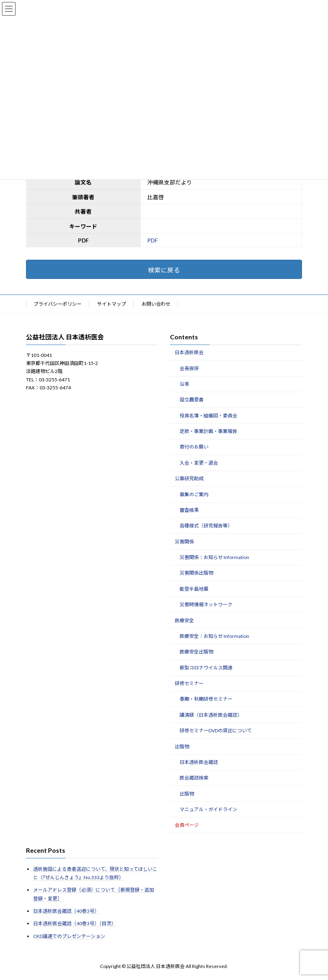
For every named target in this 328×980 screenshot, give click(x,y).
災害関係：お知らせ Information (214, 557)
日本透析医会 (189, 352)
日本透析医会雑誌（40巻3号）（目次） (75, 924)
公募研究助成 (189, 478)
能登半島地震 (194, 589)
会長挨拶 (189, 368)
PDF (152, 240)
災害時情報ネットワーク (206, 604)
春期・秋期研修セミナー (206, 699)
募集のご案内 (194, 494)
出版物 (182, 747)
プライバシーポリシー (58, 304)
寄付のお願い (194, 447)
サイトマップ (112, 304)
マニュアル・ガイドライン (208, 809)
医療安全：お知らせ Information (214, 636)
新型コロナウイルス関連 (206, 668)
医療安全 (184, 620)
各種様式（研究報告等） (206, 526)
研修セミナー (189, 683)
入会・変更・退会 (199, 463)
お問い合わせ (156, 304)
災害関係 (184, 542)
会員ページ (187, 825)
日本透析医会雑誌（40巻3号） (66, 911)
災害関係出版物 (196, 573)
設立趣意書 (192, 400)
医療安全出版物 (196, 652)
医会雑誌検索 (194, 778)
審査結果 (189, 510)
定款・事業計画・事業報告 (208, 431)
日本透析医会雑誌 (199, 762)
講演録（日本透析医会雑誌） (211, 715)
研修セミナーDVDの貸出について (216, 730)
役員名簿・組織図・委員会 (208, 416)
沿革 (184, 384)
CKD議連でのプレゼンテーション (69, 936)
